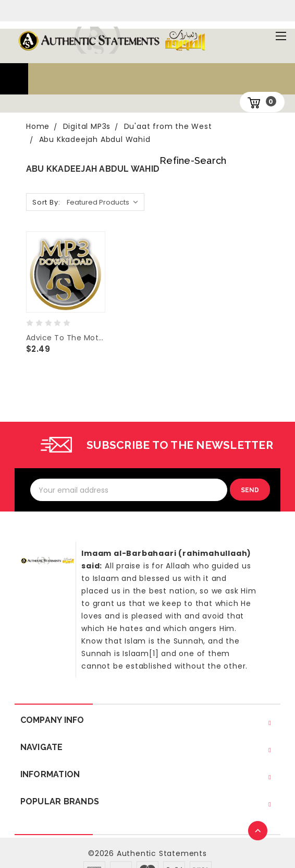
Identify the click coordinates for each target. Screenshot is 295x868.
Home (38, 126)
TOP (259, 831)
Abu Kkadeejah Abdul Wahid (95, 139)
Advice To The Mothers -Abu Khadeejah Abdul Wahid (66, 338)
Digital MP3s (87, 126)
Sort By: (46, 202)
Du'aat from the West (168, 126)
